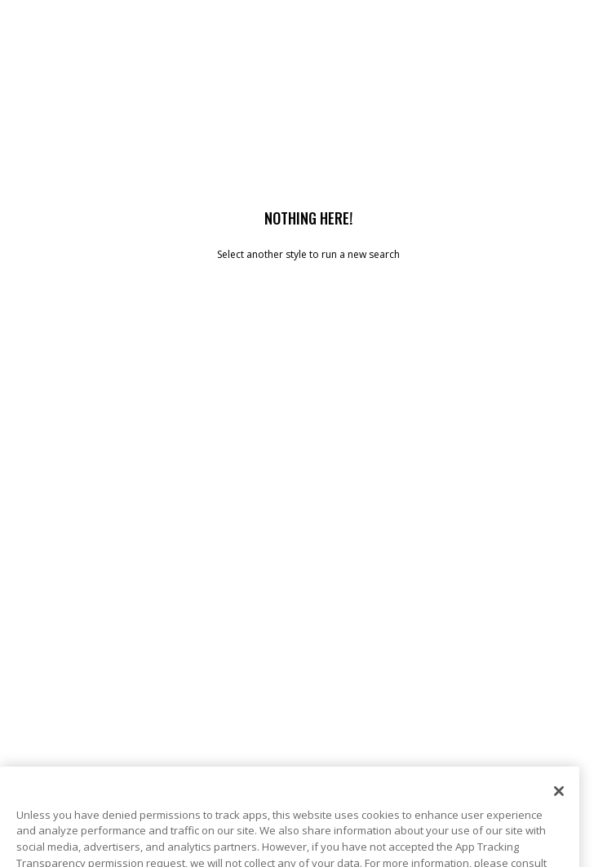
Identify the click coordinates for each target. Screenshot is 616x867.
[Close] (559, 805)
